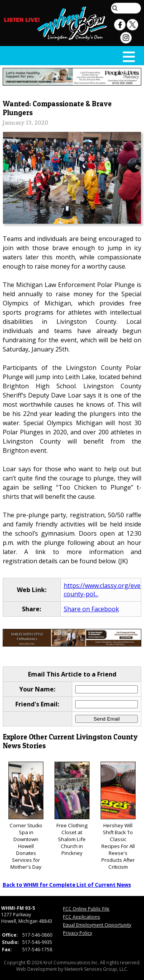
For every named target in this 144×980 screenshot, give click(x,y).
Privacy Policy (78, 933)
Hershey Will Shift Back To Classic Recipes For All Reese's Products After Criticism (118, 816)
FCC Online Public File (86, 909)
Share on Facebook (91, 609)
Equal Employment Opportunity (97, 925)
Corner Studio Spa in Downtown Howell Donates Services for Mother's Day (26, 816)
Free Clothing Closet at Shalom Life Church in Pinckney (72, 809)
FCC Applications (81, 917)
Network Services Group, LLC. (96, 969)
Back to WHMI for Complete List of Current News (67, 885)
